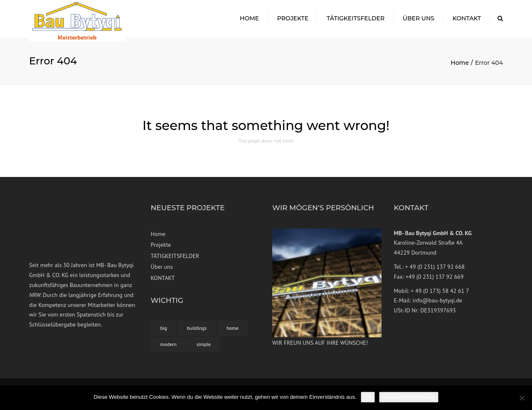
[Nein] (522, 398)
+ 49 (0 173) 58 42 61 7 (440, 294)
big (164, 332)
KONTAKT (467, 20)
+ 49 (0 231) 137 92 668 (435, 270)
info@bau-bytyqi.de (437, 304)
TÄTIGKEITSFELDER (356, 20)
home (233, 332)
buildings (197, 332)
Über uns (419, 20)
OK (368, 397)
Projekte (293, 20)
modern (169, 347)
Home (249, 20)
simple (204, 347)
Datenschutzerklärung (409, 397)
